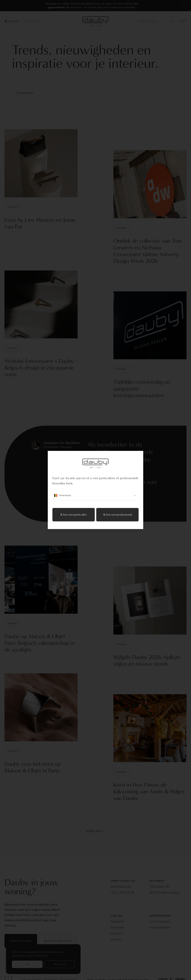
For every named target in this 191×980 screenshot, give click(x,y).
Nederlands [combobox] (95, 496)
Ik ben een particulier (74, 515)
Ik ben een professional (118, 515)
